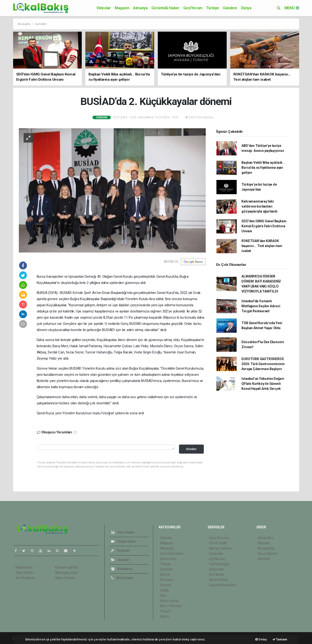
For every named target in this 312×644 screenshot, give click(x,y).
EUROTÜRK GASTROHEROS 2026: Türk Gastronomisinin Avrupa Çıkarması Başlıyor (263, 364)
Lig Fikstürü (217, 559)
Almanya (140, 8)
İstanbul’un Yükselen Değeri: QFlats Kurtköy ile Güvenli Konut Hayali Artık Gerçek (263, 384)
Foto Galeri (123, 532)
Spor (164, 595)
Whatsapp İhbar (66, 573)
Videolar (104, 8)
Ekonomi (167, 580)
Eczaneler (216, 554)
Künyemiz (122, 569)
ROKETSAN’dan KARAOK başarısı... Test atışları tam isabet (262, 246)
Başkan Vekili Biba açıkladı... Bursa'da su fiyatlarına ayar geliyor (263, 168)
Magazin (122, 8)
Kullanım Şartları (67, 567)
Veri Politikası (25, 578)
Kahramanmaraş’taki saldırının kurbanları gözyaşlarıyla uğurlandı (259, 206)
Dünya (246, 8)
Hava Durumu (219, 538)
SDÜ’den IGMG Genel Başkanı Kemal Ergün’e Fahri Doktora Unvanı (264, 226)
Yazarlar (120, 550)
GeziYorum (193, 8)
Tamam (280, 639)
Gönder (191, 449)
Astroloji (264, 559)
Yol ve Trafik (218, 543)
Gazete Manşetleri (222, 585)
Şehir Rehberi (219, 580)
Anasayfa (24, 24)
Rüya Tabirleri (268, 554)
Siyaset (166, 585)
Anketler (264, 543)
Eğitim (165, 616)
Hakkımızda (24, 567)
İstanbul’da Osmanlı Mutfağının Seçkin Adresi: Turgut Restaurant (261, 306)
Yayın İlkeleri (25, 573)
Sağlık (165, 590)
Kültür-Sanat (169, 601)
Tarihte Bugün (219, 564)
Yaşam (165, 611)
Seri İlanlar (217, 575)
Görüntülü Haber (165, 8)
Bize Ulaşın (122, 578)
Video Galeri (124, 541)
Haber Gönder (65, 578)
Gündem (230, 8)
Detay (261, 639)
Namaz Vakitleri (221, 548)
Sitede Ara (266, 538)
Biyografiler (266, 548)
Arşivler (120, 560)
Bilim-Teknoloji (171, 606)
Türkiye (213, 8)
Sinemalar (217, 569)
